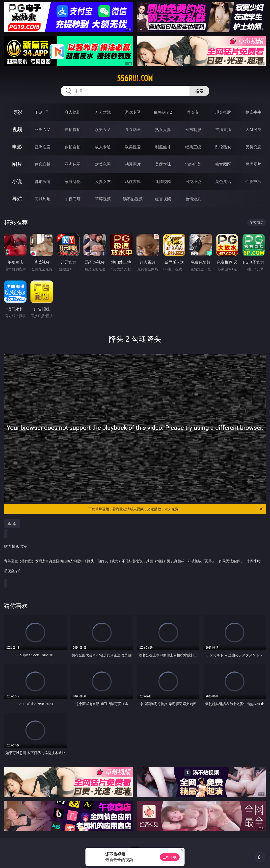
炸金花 (193, 112)
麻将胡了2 (163, 112)
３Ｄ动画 (133, 129)
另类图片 (253, 164)
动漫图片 (133, 164)
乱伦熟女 (223, 147)
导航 (17, 199)
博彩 (17, 112)
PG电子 (42, 112)
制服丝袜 (163, 147)
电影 (17, 147)
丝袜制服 (193, 129)
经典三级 (193, 147)
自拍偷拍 (73, 129)
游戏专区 (133, 112)
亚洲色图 (73, 164)
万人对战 (103, 112)
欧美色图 (103, 164)
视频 (17, 129)
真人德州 (73, 112)
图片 (17, 164)
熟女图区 (223, 164)
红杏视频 (163, 199)
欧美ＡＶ (103, 129)
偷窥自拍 (43, 164)
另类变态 (253, 147)
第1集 (12, 524)
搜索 (199, 91)
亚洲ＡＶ (43, 129)
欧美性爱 (133, 147)
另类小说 (193, 181)
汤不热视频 (133, 199)
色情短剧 (193, 199)
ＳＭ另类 (253, 129)
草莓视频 (103, 199)
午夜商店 (73, 199)
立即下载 (170, 857)
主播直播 (223, 129)
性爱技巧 (253, 181)
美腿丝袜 (163, 164)
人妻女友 (103, 181)
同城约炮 (43, 199)
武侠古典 (133, 181)
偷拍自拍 (73, 147)
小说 (17, 181)
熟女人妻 (163, 129)
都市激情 (43, 181)
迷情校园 (163, 181)
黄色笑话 (223, 181)
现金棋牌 (223, 112)
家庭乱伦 (73, 181)
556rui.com (135, 78)
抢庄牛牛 (253, 112)
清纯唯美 (193, 164)
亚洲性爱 (43, 147)
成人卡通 (103, 147)
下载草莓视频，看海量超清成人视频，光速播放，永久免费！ (176, 509)
